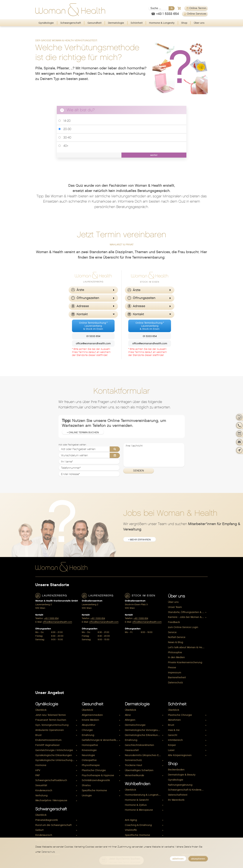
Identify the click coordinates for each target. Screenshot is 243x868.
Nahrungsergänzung (180, 785)
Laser (171, 750)
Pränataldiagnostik (47, 820)
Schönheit (137, 23)
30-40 (65, 137)
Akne (128, 715)
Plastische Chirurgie (94, 770)
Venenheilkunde (135, 775)
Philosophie (175, 652)
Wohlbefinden (138, 784)
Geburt (39, 830)
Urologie (87, 795)
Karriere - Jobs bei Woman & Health (188, 617)
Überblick (41, 710)
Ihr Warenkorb (176, 800)
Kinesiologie (89, 750)
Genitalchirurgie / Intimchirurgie (54, 750)
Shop (184, 23)
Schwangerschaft (71, 23)
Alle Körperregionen (180, 755)
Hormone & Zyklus (136, 805)
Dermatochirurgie (135, 725)
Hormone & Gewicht (137, 800)
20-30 (65, 129)
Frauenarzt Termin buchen (51, 720)
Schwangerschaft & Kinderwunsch (188, 790)
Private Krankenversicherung (185, 662)
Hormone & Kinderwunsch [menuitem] (140, 815)
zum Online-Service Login (183, 627)
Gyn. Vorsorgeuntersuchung (52, 725)
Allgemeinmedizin (92, 715)
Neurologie (88, 755)
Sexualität (41, 785)
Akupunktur (89, 725)
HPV (38, 770)
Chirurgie (87, 730)
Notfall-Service (177, 637)
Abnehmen (174, 720)
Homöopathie (90, 745)
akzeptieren (198, 859)
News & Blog (175, 642)
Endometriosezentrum (48, 740)
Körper (172, 745)
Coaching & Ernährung (138, 825)
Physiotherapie (91, 765)
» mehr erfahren (139, 540)
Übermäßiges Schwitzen (139, 770)
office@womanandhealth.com (93, 343)
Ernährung (88, 735)
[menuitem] (46, 23)
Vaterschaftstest (178, 795)
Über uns (199, 23)
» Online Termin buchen (83, 432)
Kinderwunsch (44, 790)
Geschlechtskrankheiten (139, 745)
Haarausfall (132, 750)
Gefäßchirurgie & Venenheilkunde (102, 740)
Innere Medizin (90, 720)
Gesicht (173, 735)
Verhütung (41, 795)
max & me (174, 730)
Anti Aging (131, 820)
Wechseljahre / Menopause (51, 800)
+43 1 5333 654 (51, 618)
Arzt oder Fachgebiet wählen (72, 445)
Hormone (41, 765)
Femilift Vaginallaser (47, 745)
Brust (38, 735)
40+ (63, 146)
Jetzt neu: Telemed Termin (51, 715)
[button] (93, 290)
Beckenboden (176, 770)
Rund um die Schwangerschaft (53, 825)
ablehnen (178, 859)
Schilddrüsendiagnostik (96, 780)
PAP (38, 775)
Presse (172, 667)
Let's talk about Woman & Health (187, 647)
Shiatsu (86, 785)
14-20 (64, 121)
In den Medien (176, 657)
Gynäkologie (46, 23)
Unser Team (175, 607)
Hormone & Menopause (139, 810)
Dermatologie (116, 23)
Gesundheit (95, 23)
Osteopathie (89, 760)
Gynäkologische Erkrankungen (54, 755)
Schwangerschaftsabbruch (51, 780)
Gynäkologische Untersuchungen (55, 760)
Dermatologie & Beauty (182, 775)
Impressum (175, 673)
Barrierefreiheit (177, 677)
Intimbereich (175, 740)
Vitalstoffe (131, 830)
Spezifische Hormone (94, 790)
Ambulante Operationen (50, 730)
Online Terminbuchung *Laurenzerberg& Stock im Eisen (93, 326)
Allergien (130, 720)
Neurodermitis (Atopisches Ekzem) (145, 755)
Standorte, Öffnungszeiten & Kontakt (188, 612)
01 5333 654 (93, 336)
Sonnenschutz (133, 760)
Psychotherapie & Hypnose (98, 775)
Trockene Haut (133, 765)
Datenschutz (175, 682)
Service (172, 632)
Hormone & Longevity (162, 23)
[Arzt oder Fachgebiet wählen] (89, 449)
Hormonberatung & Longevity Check (145, 795)
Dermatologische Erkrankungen (144, 735)
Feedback (174, 622)
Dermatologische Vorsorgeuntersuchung (145, 730)
